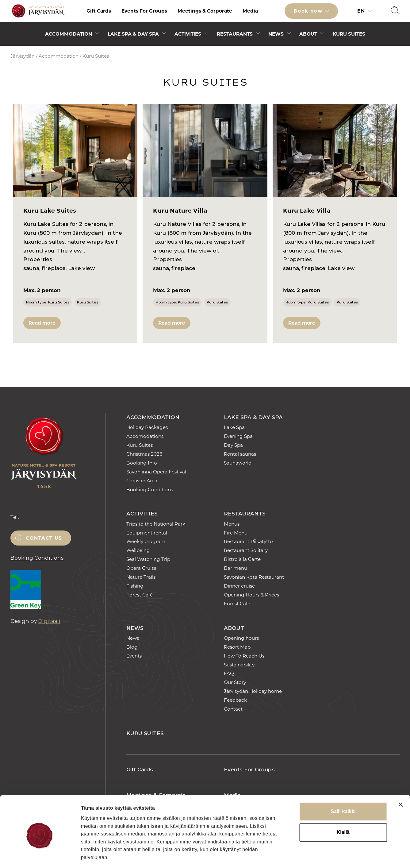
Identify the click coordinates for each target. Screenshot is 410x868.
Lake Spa (234, 427)
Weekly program (146, 541)
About (234, 628)
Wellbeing (138, 550)
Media (250, 11)
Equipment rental (147, 533)
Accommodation (59, 56)
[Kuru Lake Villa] (335, 150)
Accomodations (145, 436)
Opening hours (241, 638)
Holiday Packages (147, 427)
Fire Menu (236, 533)
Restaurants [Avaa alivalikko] (235, 34)
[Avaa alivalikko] (97, 35)
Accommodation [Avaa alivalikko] (69, 34)
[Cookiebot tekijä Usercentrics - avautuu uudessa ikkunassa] (40, 856)
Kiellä (343, 805)
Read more (42, 323)
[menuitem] (99, 11)
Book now (309, 11)
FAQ (229, 673)
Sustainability (239, 665)
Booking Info (142, 463)
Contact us (44, 538)
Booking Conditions (37, 558)
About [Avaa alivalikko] (308, 34)
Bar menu (236, 568)
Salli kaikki (343, 784)
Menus (232, 524)
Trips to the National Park (156, 524)
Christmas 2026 (144, 454)
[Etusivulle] (37, 11)
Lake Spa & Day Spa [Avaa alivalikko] (133, 34)
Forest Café (140, 595)
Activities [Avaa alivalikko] (188, 34)
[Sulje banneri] (400, 777)
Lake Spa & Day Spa (253, 417)
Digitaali (49, 621)
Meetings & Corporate (205, 11)
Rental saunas (240, 454)
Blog (132, 647)
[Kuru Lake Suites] (75, 150)
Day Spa (233, 445)
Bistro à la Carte (242, 559)
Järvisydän (23, 56)
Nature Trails (141, 577)
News (135, 628)
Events (134, 656)
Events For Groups (144, 11)
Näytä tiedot (339, 856)
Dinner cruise (239, 586)
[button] (396, 11)
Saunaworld (238, 463)
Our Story (235, 682)
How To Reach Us (244, 656)
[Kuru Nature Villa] (205, 150)
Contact (233, 709)
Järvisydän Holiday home (253, 691)
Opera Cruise (141, 568)
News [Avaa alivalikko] (276, 34)
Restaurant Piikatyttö (248, 541)
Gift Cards (99, 11)
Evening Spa (238, 436)
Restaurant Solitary (246, 550)
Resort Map (237, 647)
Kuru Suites (349, 34)
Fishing (135, 586)
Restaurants (245, 514)
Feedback (235, 700)
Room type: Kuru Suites (48, 302)
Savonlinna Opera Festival (156, 472)
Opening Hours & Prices (251, 595)
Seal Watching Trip (148, 559)
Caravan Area (142, 481)
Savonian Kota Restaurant (254, 577)
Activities (142, 514)
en (362, 11)
